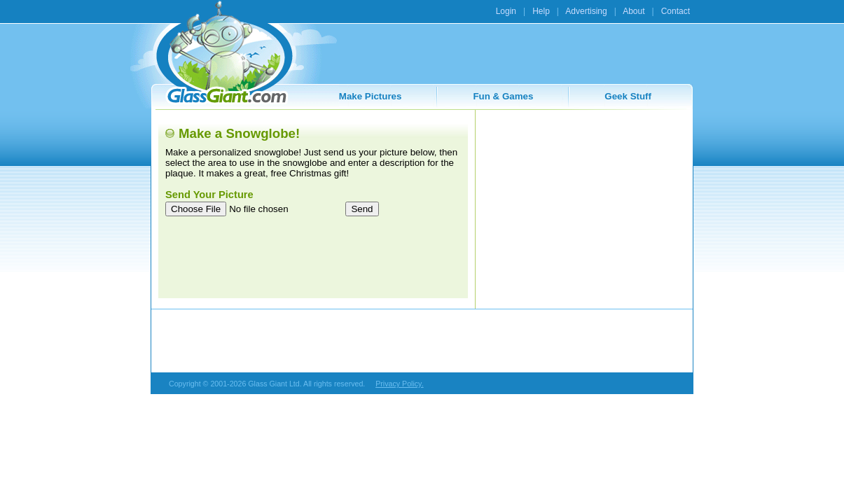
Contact (676, 11)
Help (541, 11)
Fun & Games (503, 96)
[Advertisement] (583, 204)
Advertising (586, 11)
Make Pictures (371, 96)
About (634, 11)
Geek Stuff (628, 96)
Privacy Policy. (400, 384)
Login (506, 11)
